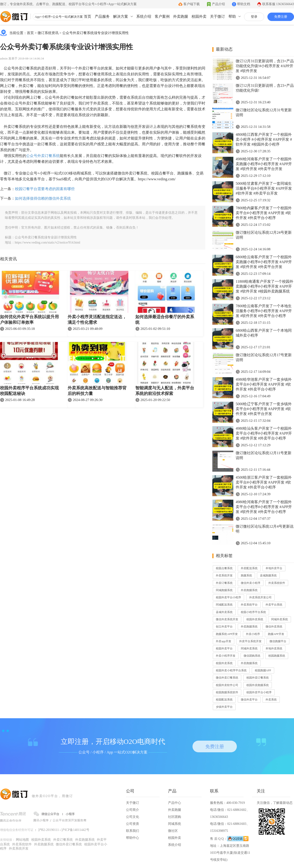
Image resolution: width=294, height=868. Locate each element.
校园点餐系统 (224, 568)
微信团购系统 (252, 656)
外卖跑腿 (181, 16)
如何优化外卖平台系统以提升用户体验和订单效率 (29, 320)
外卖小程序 (253, 634)
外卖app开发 (223, 641)
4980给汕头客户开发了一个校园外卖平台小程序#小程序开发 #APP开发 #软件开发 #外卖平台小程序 (264, 433)
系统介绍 (144, 16)
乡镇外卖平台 (224, 707)
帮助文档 (244, 4)
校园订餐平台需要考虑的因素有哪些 (45, 189)
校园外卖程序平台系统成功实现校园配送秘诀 (29, 391)
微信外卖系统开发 (227, 619)
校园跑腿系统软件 (227, 692)
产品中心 (175, 803)
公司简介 (133, 810)
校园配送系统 (224, 700)
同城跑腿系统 (224, 590)
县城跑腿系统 (268, 575)
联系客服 (278, 4)
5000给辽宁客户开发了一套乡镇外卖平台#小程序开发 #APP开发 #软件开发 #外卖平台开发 (264, 409)
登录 (254, 17)
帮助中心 (133, 838)
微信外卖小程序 (251, 583)
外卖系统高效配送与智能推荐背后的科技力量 (97, 391)
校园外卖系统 (255, 619)
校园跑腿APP (263, 670)
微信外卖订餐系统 (227, 678)
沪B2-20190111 (49, 830)
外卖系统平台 (249, 605)
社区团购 (175, 817)
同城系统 (175, 824)
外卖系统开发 (224, 575)
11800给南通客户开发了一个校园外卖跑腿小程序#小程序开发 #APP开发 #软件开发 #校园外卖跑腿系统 (264, 286)
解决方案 (121, 16)
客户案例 (162, 16)
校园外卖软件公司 (227, 685)
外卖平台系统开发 (250, 641)
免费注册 (281, 17)
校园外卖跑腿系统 (258, 685)
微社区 (173, 831)
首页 (87, 16)
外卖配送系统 (249, 568)
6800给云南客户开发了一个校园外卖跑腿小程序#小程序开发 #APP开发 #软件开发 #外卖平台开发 (264, 262)
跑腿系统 (246, 575)
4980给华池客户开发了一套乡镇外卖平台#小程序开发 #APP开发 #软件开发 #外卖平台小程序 (264, 384)
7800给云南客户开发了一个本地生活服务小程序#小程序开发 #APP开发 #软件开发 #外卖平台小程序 (264, 311)
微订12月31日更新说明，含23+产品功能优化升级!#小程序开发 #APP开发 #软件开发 (265, 66)
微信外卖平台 (249, 700)
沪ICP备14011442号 (75, 830)
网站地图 (22, 840)
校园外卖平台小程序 (228, 597)
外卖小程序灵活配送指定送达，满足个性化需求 (97, 320)
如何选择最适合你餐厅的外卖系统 (165, 320)
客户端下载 (192, 4)
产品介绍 (218, 4)
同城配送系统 (224, 605)
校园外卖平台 (224, 648)
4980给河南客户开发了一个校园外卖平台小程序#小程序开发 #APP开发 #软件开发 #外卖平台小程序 (264, 507)
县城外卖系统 (224, 612)
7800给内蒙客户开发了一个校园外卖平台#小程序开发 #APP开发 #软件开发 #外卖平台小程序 (264, 213)
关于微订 (217, 16)
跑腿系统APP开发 (227, 634)
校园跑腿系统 (277, 656)
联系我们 (133, 831)
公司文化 (133, 817)
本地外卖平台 (274, 568)
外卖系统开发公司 (260, 597)
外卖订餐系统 (224, 583)
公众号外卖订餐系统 (43, 156)
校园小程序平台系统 (253, 612)
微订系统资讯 (48, 33)
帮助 (232, 16)
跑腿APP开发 (276, 634)
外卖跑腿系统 (249, 590)
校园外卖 (199, 16)
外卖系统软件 (277, 583)
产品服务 (102, 16)
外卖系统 (271, 700)
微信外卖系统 (274, 627)
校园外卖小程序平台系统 (231, 670)
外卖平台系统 (274, 605)
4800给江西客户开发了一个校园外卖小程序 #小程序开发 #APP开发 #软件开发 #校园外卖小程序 (264, 139)
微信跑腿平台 (278, 641)
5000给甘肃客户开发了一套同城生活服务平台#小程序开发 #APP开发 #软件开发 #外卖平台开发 (264, 188)
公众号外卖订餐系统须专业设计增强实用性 (96, 33)
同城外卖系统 (280, 619)
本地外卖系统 (274, 648)
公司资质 (133, 824)
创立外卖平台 (224, 627)
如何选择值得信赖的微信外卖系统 (43, 198)
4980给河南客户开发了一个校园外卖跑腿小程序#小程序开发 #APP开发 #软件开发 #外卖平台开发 (264, 164)
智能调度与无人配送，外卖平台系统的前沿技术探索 (165, 391)
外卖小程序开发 (226, 656)
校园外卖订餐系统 (258, 678)
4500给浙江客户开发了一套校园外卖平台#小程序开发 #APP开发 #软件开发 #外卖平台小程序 (264, 482)
